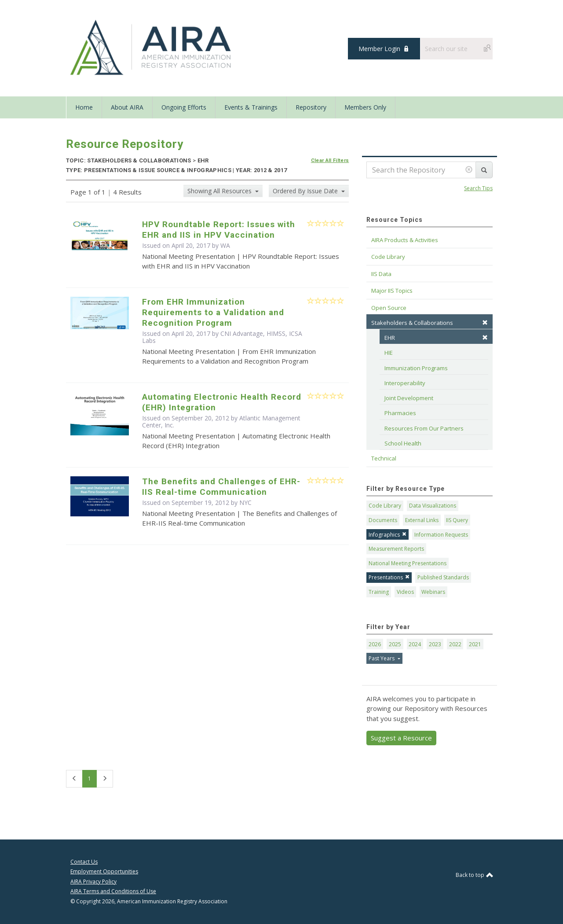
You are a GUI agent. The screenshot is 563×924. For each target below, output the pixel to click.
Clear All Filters (330, 160)
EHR (436, 338)
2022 (455, 644)
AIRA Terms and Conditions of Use (113, 891)
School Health (403, 443)
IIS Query (457, 520)
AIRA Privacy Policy (93, 882)
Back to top (474, 875)
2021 (475, 644)
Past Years (382, 658)
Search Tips (478, 188)
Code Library (385, 506)
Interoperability (405, 383)
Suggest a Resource (401, 738)
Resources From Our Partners (424, 428)
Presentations (389, 577)
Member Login (379, 49)
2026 (375, 644)
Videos (405, 592)
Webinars (433, 592)
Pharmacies (400, 413)
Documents (383, 520)
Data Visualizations (433, 506)
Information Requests (441, 535)
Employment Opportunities (104, 871)
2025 (395, 644)
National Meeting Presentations (408, 563)
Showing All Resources (220, 191)
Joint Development (409, 398)
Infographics (388, 535)
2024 (415, 644)
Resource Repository (125, 144)
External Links (422, 520)
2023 (435, 644)
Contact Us (84, 862)
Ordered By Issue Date (306, 191)
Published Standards (443, 577)
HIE (389, 353)
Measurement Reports (396, 549)
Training (379, 592)
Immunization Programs (416, 368)
